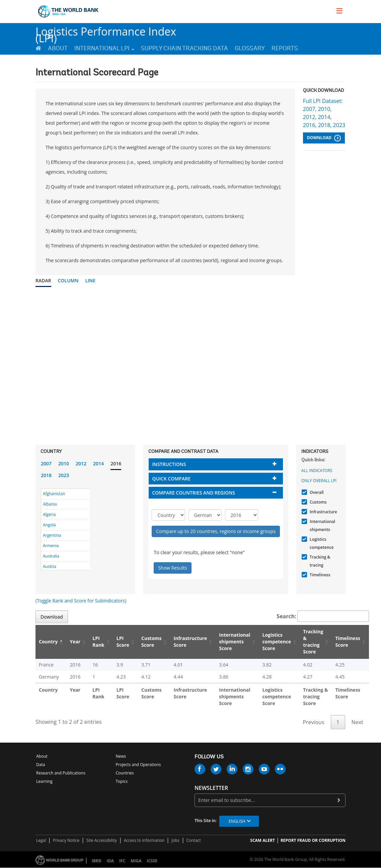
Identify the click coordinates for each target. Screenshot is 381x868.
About (58, 48)
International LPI (104, 48)
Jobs (175, 840)
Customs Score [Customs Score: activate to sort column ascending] (151, 642)
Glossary (250, 48)
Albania (50, 504)
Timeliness (319, 575)
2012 (81, 464)
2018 (46, 475)
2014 (98, 464)
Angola (49, 525)
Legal (41, 840)
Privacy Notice (66, 840)
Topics (122, 781)
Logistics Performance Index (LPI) (106, 32)
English (237, 821)
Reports (285, 48)
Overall (316, 492)
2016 (116, 464)
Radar (43, 280)
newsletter (211, 788)
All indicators (317, 471)
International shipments (322, 526)
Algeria (49, 514)
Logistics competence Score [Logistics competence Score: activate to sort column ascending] (277, 642)
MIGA (136, 861)
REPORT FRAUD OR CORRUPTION (313, 840)
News (121, 756)
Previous (313, 722)
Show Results (172, 568)
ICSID (152, 861)
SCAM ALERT (262, 840)
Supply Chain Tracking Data (184, 48)
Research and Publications (61, 773)
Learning (44, 781)
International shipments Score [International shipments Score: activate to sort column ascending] (235, 642)
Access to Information (144, 840)
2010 (64, 464)
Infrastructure (323, 512)
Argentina (52, 535)
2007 (46, 464)
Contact (194, 840)
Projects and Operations (138, 765)
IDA (110, 861)
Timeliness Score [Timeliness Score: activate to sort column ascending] (348, 642)
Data (41, 765)
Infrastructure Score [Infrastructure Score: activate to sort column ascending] (191, 642)
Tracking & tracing (319, 561)
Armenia (51, 546)
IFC (122, 861)
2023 (64, 475)
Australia (51, 556)
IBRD (97, 861)
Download (324, 138)
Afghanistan (54, 494)
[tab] (216, 464)
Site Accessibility (102, 840)
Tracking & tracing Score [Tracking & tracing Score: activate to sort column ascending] (313, 642)
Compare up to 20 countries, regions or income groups (216, 531)
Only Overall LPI (319, 481)
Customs (317, 502)
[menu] (339, 11)
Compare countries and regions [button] (194, 493)
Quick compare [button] (171, 479)
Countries (125, 773)
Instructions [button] (169, 464)
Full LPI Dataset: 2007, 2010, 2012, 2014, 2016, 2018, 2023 (324, 113)
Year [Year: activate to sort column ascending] (75, 642)
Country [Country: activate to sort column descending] (48, 642)
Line (90, 280)
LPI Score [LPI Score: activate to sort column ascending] (123, 642)
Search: (323, 616)
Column (68, 280)
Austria (50, 566)
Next (357, 722)
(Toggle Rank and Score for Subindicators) (81, 601)
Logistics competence (321, 543)
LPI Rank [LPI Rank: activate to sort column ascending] (98, 642)
